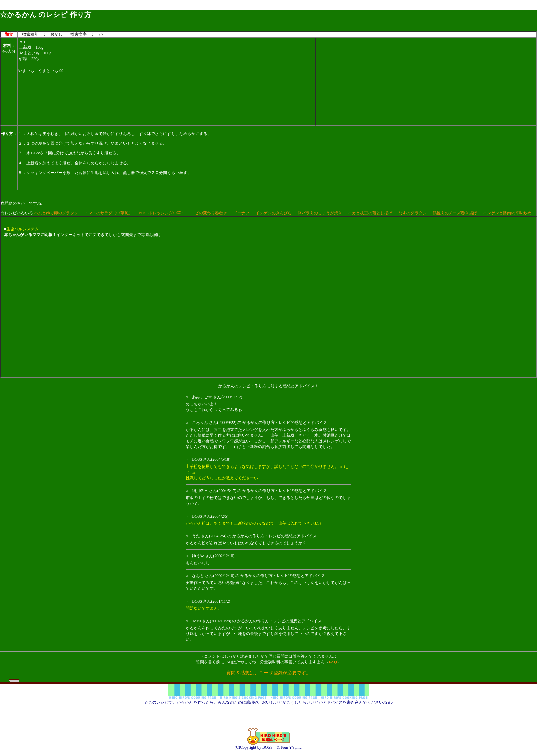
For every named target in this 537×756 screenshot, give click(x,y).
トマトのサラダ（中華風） (108, 213)
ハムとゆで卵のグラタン (56, 213)
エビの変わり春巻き (209, 213)
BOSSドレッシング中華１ (162, 213)
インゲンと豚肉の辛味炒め (507, 213)
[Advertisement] (426, 72)
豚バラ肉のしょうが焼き (320, 213)
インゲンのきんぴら (274, 213)
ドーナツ (241, 213)
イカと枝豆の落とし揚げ (370, 213)
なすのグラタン (412, 213)
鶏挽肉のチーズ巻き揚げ (455, 213)
